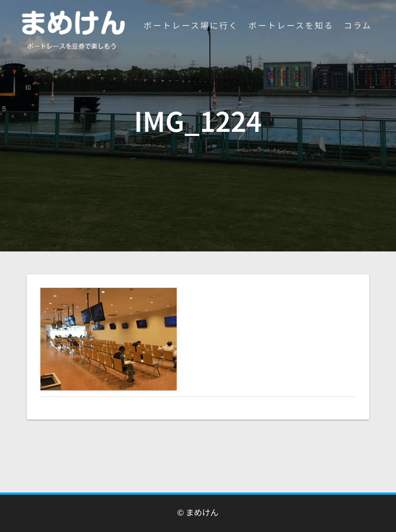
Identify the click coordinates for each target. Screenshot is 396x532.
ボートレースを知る (291, 25)
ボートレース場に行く (191, 25)
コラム (358, 25)
